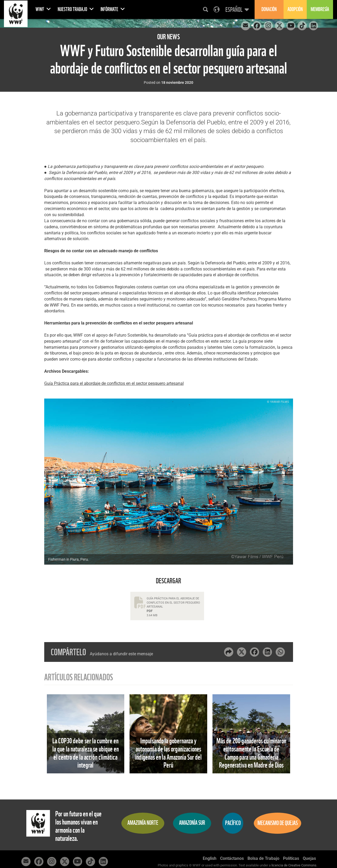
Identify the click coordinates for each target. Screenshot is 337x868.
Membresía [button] (320, 9)
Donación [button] (269, 9)
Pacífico (233, 823)
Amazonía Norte (143, 823)
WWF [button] (43, 9)
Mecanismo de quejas (278, 823)
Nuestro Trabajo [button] (76, 9)
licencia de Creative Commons (294, 865)
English (210, 858)
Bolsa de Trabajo (263, 858)
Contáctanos (232, 858)
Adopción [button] (295, 9)
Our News (168, 37)
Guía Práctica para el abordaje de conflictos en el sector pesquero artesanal (114, 383)
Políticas (291, 858)
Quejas (309, 858)
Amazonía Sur (192, 823)
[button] (236, 9)
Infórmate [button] (113, 9)
